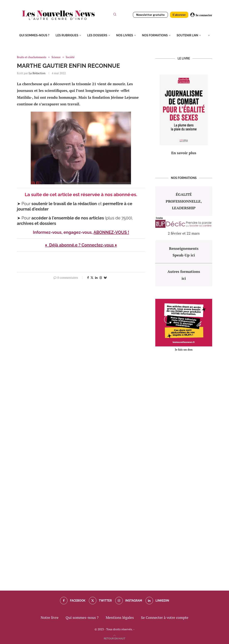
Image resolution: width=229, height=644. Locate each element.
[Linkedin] (157, 601)
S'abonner (179, 15)
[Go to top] (115, 638)
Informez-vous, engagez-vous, (63, 232)
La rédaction (37, 73)
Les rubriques (67, 35)
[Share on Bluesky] (105, 278)
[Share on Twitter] (92, 278)
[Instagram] (129, 601)
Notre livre (50, 617)
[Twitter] (100, 601)
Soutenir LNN (187, 35)
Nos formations (155, 35)
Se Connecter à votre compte (165, 617)
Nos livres (125, 35)
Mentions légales (120, 617)
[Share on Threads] (101, 278)
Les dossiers (97, 35)
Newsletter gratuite (150, 15)
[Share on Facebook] (88, 278)
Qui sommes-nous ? (34, 35)
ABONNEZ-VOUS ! (111, 232)
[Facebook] (73, 601)
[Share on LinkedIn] (96, 278)
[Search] (115, 15)
